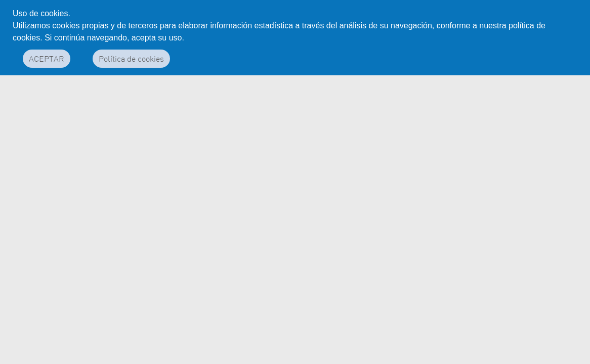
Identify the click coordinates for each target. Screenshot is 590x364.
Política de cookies (131, 59)
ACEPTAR (47, 59)
